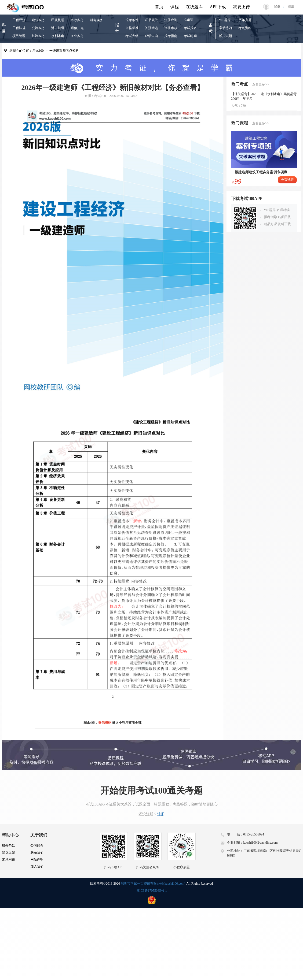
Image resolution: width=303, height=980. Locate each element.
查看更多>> (260, 84)
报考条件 (132, 20)
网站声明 (37, 859)
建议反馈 (8, 852)
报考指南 (171, 36)
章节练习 (226, 28)
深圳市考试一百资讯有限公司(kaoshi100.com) (153, 884)
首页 (159, 7)
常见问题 (8, 859)
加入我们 (37, 867)
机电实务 (97, 20)
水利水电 (58, 36)
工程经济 (19, 20)
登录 (279, 6)
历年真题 (245, 20)
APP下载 (218, 7)
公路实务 (38, 28)
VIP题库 (225, 20)
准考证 (189, 20)
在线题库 (194, 7)
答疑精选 (151, 28)
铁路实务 (38, 36)
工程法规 (19, 28)
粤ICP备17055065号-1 (151, 891)
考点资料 (245, 28)
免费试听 (287, 180)
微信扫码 (105, 723)
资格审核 (171, 28)
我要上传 (241, 7)
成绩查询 (151, 36)
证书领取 (151, 20)
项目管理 (19, 36)
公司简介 (37, 845)
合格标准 (132, 28)
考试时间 (190, 36)
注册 (289, 6)
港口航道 (58, 28)
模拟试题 (226, 36)
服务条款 (8, 845)
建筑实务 (38, 20)
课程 (175, 7)
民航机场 (58, 20)
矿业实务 (77, 36)
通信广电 (77, 28)
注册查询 (171, 20)
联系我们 (37, 852)
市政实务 (77, 20)
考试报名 (190, 28)
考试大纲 (132, 36)
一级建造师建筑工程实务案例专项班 (259, 172)
